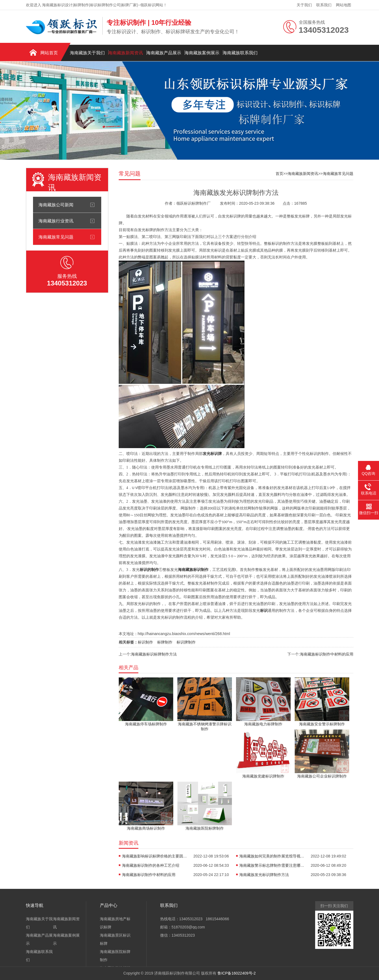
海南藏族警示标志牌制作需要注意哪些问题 (272, 865)
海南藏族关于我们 (87, 53)
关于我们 (304, 5)
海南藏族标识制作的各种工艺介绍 (151, 865)
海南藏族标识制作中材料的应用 (327, 654)
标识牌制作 (186, 642)
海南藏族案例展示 (202, 53)
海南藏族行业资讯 (56, 221)
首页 (279, 174)
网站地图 (344, 5)
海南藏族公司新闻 (56, 205)
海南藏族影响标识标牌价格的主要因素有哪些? (155, 856)
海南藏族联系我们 (240, 53)
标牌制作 (165, 642)
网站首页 (49, 53)
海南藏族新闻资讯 (126, 53)
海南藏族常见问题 (56, 237)
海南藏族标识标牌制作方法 (154, 654)
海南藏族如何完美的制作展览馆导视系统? (272, 856)
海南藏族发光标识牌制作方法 (264, 875)
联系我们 (324, 5)
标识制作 (145, 642)
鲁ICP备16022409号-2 (237, 973)
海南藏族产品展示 (164, 53)
